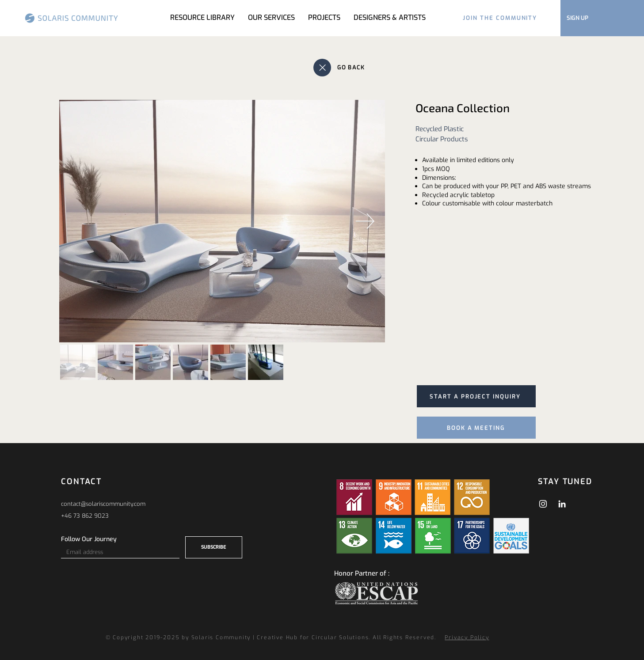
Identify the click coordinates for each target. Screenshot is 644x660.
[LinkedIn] (562, 504)
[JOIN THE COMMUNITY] (500, 18)
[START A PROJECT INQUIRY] (476, 396)
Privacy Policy (467, 637)
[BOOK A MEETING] (476, 428)
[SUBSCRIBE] (214, 547)
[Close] (322, 68)
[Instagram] (543, 504)
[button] (324, 18)
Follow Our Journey (89, 539)
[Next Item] (365, 221)
